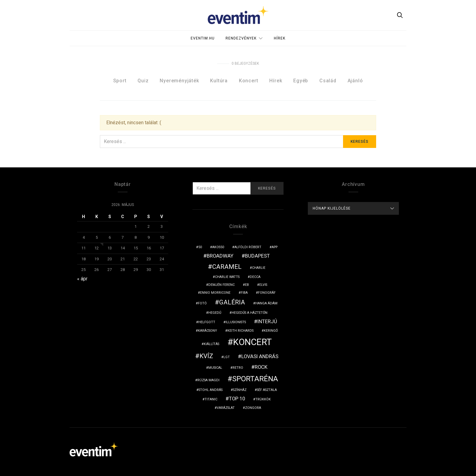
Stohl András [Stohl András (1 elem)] (211, 390)
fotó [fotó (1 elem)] (202, 303)
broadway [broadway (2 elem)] (220, 256)
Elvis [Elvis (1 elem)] (263, 285)
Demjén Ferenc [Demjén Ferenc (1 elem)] (221, 285)
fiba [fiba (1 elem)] (244, 293)
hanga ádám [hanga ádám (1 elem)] (266, 303)
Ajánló (355, 81)
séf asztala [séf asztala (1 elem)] (267, 390)
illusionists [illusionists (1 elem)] (236, 322)
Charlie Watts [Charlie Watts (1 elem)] (227, 277)
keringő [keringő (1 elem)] (271, 331)
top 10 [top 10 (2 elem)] (237, 399)
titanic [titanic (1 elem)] (211, 399)
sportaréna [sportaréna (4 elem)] (255, 379)
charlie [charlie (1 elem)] (259, 268)
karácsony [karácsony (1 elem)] (207, 331)
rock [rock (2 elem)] (261, 367)
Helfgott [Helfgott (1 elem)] (207, 322)
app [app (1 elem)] (275, 247)
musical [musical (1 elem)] (215, 368)
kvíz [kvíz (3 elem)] (206, 356)
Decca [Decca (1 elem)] (255, 277)
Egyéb (301, 81)
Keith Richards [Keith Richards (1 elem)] (240, 331)
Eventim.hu (203, 38)
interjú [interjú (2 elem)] (267, 321)
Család (328, 81)
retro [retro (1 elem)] (238, 368)
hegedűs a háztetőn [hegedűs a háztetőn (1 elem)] (250, 313)
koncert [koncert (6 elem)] (252, 342)
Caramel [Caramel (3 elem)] (227, 267)
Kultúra (219, 81)
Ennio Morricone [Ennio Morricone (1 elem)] (215, 293)
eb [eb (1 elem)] (247, 285)
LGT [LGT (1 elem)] (227, 357)
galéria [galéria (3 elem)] (232, 302)
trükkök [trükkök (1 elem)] (263, 399)
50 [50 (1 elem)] (200, 247)
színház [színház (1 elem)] (240, 390)
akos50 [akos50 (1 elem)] (218, 247)
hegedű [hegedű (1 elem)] (215, 313)
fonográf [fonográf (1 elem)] (267, 293)
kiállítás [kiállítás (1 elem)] (211, 344)
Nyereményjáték (179, 81)
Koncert (249, 81)
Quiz (143, 81)
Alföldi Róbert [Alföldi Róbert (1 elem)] (248, 247)
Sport (120, 81)
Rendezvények (241, 38)
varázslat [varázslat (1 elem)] (226, 408)
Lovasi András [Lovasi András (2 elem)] (260, 356)
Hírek (280, 38)
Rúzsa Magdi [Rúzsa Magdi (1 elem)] (208, 380)
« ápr (82, 279)
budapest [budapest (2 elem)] (257, 256)
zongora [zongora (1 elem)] (253, 408)
